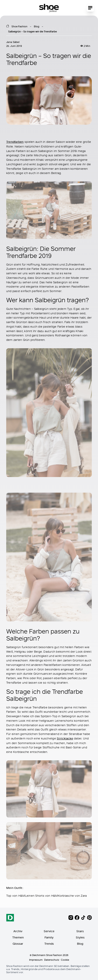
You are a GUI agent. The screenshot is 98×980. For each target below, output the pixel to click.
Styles (80, 937)
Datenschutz (52, 960)
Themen (18, 937)
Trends (49, 944)
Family (49, 937)
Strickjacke (65, 738)
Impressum (36, 960)
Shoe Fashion (19, 26)
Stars (80, 931)
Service (49, 931)
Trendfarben (15, 142)
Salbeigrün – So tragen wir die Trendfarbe (32, 31)
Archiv (18, 931)
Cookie (65, 960)
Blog (37, 26)
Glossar (18, 944)
